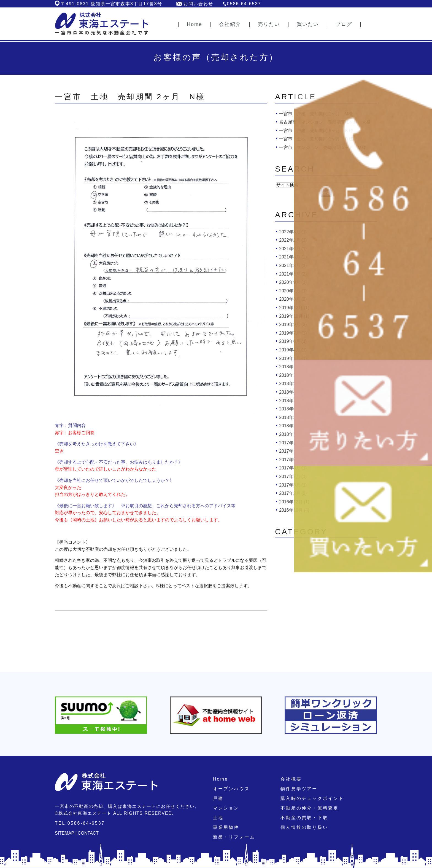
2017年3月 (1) (293, 485)
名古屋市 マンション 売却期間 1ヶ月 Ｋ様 (325, 122)
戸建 (218, 798)
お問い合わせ (198, 4)
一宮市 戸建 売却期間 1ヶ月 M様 (316, 114)
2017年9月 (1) (293, 460)
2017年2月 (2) (293, 493)
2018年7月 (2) (293, 401)
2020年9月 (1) (293, 282)
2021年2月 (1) (293, 265)
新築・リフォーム (234, 837)
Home (221, 779)
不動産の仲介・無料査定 (310, 808)
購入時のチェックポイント (312, 798)
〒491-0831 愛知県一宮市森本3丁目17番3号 (112, 4)
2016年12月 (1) (294, 502)
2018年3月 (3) (293, 417)
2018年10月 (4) (294, 375)
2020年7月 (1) (293, 291)
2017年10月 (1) (294, 451)
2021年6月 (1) (293, 249)
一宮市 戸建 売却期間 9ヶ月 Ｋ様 (316, 131)
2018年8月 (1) (293, 392)
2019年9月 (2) (293, 325)
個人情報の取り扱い (304, 827)
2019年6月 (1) (293, 341)
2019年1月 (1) (293, 358)
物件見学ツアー (299, 789)
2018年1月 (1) (293, 434)
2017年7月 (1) (293, 476)
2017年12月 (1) (294, 443)
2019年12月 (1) (294, 308)
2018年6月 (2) (293, 409)
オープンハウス (231, 789)
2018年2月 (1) (293, 426)
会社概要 (291, 779)
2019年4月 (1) (293, 350)
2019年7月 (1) (293, 333)
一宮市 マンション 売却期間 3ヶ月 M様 (322, 147)
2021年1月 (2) (293, 274)
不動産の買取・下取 (304, 818)
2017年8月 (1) (293, 468)
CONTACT (88, 833)
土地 (218, 818)
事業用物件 (226, 827)
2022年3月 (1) (293, 232)
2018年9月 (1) (293, 384)
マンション (226, 808)
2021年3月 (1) (293, 257)
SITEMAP (64, 833)
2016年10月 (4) (294, 510)
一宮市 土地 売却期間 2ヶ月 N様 (130, 97)
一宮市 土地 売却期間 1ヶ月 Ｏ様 (316, 139)
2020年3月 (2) (293, 299)
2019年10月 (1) (294, 316)
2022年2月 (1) (293, 240)
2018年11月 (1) (294, 367)
